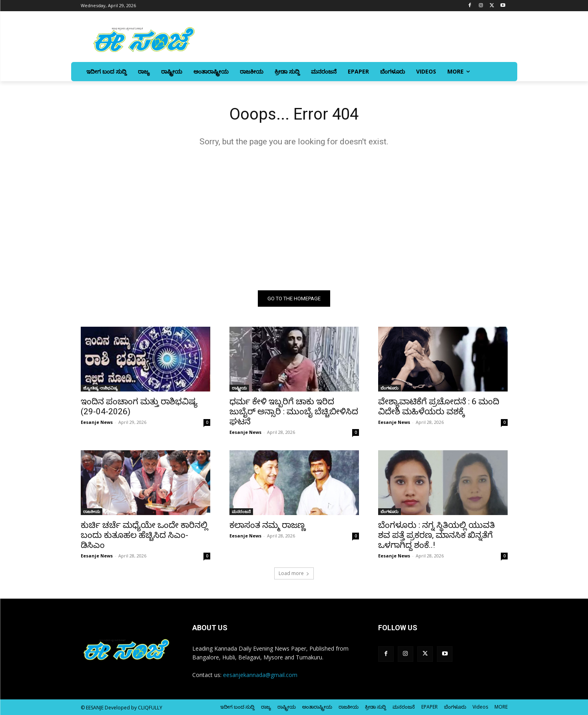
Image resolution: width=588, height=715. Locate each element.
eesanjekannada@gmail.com (260, 675)
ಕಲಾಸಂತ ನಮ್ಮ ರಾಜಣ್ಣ (267, 525)
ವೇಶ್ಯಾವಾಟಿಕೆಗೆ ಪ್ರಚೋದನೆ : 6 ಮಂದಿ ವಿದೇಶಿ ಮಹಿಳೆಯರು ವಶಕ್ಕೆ (439, 406)
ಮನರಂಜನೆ (241, 511)
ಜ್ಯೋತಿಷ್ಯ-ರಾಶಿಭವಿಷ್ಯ (101, 388)
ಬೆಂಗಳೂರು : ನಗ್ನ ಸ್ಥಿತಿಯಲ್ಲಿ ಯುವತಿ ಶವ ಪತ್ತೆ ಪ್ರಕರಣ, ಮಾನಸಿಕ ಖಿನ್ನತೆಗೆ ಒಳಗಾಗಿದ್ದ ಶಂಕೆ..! (437, 535)
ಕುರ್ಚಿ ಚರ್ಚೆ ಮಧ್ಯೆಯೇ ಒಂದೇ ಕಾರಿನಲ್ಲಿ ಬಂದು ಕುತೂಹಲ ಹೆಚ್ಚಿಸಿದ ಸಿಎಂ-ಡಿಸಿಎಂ (144, 535)
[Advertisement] (294, 218)
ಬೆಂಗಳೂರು (390, 388)
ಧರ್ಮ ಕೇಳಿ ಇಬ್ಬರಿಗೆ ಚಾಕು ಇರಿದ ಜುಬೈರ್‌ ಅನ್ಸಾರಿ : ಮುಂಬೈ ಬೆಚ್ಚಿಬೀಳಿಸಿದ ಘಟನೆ (294, 411)
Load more (294, 573)
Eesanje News (97, 422)
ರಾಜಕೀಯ (92, 511)
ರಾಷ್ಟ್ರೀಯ (239, 388)
